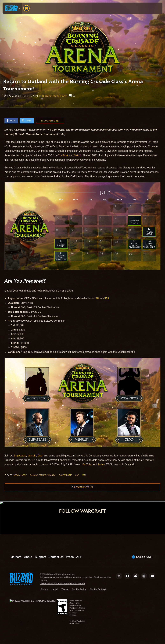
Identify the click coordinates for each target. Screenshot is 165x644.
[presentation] (12, 8)
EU (107, 298)
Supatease (20, 456)
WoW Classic (20, 475)
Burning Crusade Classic (43, 475)
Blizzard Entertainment (55, 96)
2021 (84, 475)
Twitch (77, 155)
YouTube (63, 155)
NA (98, 298)
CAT (77, 475)
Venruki (32, 456)
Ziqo (40, 456)
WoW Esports (65, 475)
